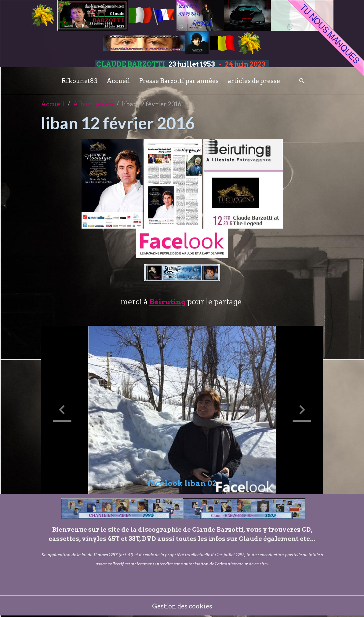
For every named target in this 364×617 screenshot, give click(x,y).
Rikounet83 (80, 81)
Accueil (118, 81)
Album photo (93, 104)
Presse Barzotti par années (179, 81)
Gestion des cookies (182, 606)
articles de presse (254, 81)
